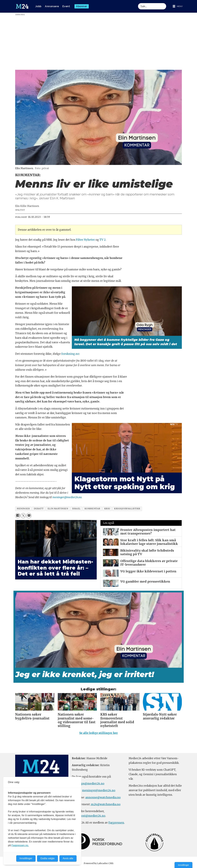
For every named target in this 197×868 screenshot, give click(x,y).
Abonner (82, 6)
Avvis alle (68, 858)
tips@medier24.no (92, 784)
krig (107, 509)
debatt (39, 509)
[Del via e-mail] (29, 516)
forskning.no (70, 354)
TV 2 (103, 240)
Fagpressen (116, 823)
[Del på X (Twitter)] (23, 516)
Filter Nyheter (85, 240)
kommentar (92, 509)
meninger (23, 509)
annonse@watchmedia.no (103, 797)
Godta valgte (47, 858)
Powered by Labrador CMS (99, 863)
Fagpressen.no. (20, 845)
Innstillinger (183, 865)
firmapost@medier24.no (89, 816)
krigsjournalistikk (127, 509)
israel (76, 509)
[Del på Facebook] (18, 516)
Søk (138, 3)
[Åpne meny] (178, 6)
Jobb (38, 6)
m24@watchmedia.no (105, 804)
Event (66, 6)
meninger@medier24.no (67, 497)
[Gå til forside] (22, 6)
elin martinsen (58, 509)
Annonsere (52, 6)
